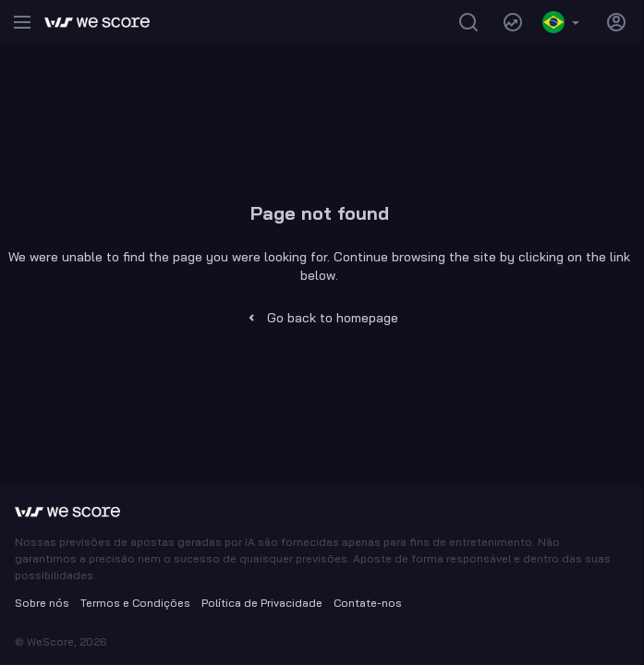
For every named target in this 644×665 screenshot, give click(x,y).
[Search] (468, 22)
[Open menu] (22, 22)
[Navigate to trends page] (513, 22)
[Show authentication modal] (616, 22)
